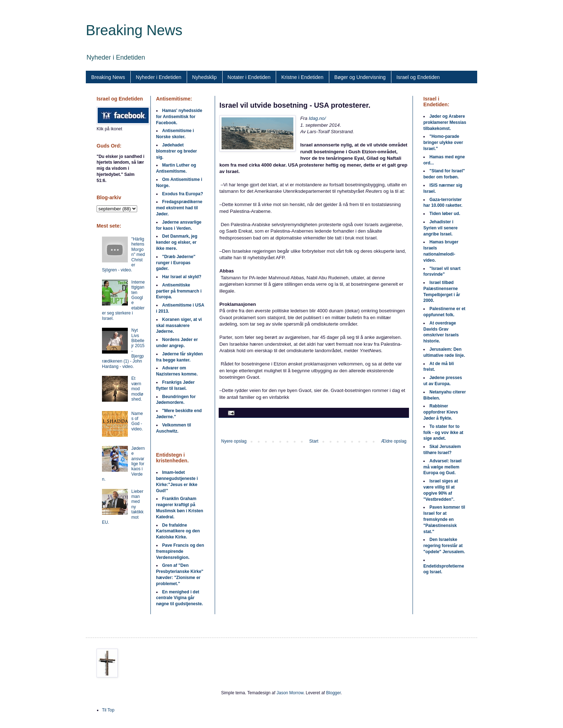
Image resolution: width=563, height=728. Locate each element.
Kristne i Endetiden (302, 77)
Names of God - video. (137, 421)
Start (314, 441)
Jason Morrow (290, 693)
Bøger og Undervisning (360, 77)
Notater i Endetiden (249, 77)
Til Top (108, 710)
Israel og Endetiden (418, 77)
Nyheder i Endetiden (159, 77)
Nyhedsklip (204, 77)
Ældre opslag (394, 441)
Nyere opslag (234, 441)
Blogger (333, 693)
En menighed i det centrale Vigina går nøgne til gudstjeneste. (180, 598)
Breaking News (134, 30)
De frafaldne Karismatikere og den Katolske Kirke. (178, 531)
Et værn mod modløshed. (137, 389)
